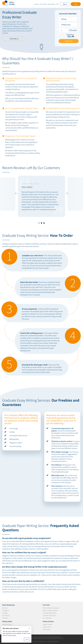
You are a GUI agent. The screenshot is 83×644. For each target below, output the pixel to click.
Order (76, 4)
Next (67, 193)
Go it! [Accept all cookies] (27, 639)
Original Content (47, 624)
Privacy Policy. (12, 635)
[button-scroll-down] (41, 46)
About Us (5, 608)
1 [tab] (39, 223)
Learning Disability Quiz (50, 613)
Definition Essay (7, 624)
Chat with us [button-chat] (14, 39)
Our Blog (5, 613)
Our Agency (6, 610)
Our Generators (47, 618)
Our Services (6, 615)
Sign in (65, 4)
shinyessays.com (42, 641)
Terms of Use (46, 629)
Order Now (69, 41)
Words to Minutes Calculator (51, 608)
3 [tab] (44, 223)
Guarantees (51, 4)
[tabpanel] (41, 196)
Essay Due (5, 618)
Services (37, 4)
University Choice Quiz (49, 615)
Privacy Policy (47, 627)
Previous (16, 193)
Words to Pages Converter (50, 610)
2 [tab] (42, 223)
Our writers (43, 4)
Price (57, 4)
